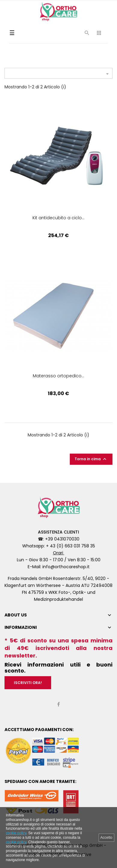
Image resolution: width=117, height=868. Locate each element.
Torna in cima (91, 459)
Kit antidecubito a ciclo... (58, 218)
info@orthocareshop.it (66, 567)
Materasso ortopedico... (58, 376)
